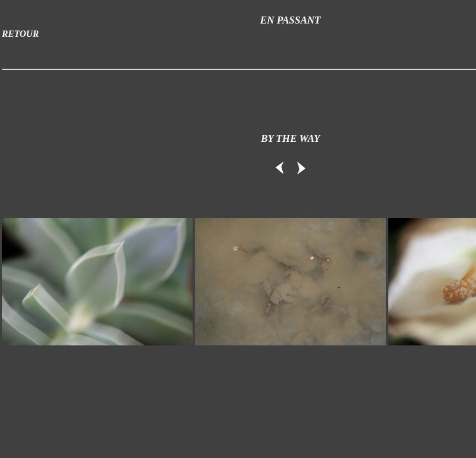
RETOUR (20, 34)
